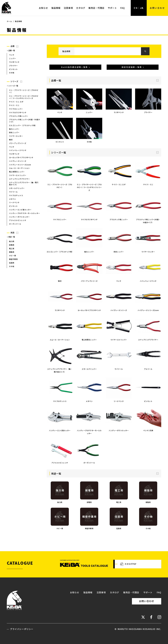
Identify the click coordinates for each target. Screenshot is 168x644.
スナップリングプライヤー (19, 179)
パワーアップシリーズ (18, 143)
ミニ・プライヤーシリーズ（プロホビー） (24, 91)
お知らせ (43, 8)
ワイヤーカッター (16, 136)
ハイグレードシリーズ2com (20, 165)
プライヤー (13, 66)
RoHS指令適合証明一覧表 (74, 67)
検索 (145, 51)
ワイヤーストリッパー (18, 175)
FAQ (122, 8)
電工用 (12, 248)
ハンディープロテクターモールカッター (24, 213)
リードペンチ (14, 202)
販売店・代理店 (96, 8)
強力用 (12, 241)
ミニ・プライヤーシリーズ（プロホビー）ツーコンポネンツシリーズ (24, 97)
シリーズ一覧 (13, 86)
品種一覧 (12, 50)
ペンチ (12, 55)
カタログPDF (128, 564)
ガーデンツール (15, 224)
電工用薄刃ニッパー (17, 172)
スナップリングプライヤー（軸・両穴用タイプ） (24, 184)
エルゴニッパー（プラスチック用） (23, 125)
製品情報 (56, 8)
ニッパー (13, 58)
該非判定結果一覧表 (132, 67)
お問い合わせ (157, 8)
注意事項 (68, 8)
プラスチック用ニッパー (19, 116)
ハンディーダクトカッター (19, 217)
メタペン (13, 199)
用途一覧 (12, 237)
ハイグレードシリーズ (18, 161)
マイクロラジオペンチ (18, 112)
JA (142, 8)
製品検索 (66, 51)
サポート (112, 8)
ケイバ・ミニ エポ (16, 102)
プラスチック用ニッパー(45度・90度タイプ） (24, 121)
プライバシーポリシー (22, 629)
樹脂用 (12, 252)
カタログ (81, 8)
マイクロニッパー (16, 109)
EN (136, 8)
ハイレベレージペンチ (18, 150)
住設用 (12, 263)
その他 (12, 73)
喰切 (11, 140)
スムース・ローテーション (19, 168)
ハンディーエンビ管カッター (20, 210)
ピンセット (13, 69)
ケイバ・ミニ (14, 105)
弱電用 (12, 245)
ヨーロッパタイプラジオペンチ (21, 157)
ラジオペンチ (14, 62)
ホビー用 (13, 256)
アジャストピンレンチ (18, 220)
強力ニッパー (14, 129)
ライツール (13, 192)
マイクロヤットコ (16, 195)
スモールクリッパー (17, 188)
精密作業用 (13, 259)
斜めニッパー (14, 132)
